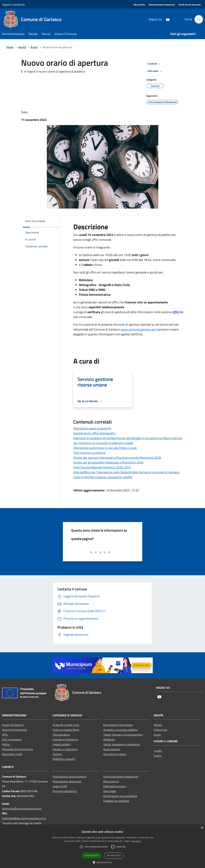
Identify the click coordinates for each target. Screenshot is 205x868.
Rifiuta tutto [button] (114, 855)
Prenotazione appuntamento (69, 777)
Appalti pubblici (62, 744)
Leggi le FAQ (60, 786)
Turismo (57, 754)
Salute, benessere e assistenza (121, 744)
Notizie (158, 725)
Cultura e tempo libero (66, 730)
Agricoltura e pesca (115, 754)
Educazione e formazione (118, 725)
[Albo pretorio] (139, 5)
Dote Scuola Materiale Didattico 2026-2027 (102, 467)
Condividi (155, 64)
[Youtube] (166, 19)
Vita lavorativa (61, 735)
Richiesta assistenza (65, 791)
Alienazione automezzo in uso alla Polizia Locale (105, 448)
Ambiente (109, 739)
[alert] (102, 846)
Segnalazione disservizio (67, 781)
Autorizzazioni (112, 749)
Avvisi (34, 47)
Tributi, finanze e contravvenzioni (123, 735)
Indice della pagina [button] (35, 221)
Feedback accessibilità (116, 801)
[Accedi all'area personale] (190, 5)
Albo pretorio (111, 781)
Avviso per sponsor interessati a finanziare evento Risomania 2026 (117, 458)
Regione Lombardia (13, 5)
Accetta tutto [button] (91, 855)
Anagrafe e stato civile (66, 725)
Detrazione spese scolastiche (92, 428)
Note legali (110, 791)
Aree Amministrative (14, 730)
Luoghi (158, 751)
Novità (22, 47)
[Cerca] (199, 19)
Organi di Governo (13, 725)
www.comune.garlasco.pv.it (139, 329)
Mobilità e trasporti (64, 759)
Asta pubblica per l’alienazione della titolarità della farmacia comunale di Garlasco (126, 472)
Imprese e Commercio (65, 739)
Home (10, 47)
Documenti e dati (12, 754)
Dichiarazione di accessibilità (120, 796)
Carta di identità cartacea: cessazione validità (103, 477)
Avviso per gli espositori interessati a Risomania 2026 (108, 462)
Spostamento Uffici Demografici (94, 433)
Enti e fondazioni (12, 739)
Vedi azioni (155, 71)
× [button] (202, 828)
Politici (6, 744)
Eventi (158, 756)
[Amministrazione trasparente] (162, 5)
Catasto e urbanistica (65, 749)
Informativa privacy (115, 786)
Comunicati (160, 730)
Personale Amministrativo (18, 749)
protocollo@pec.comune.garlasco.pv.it (24, 818)
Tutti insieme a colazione (89, 453)
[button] (103, 862)
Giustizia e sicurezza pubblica (121, 730)
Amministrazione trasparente (121, 777)
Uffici (5, 735)
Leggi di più (136, 841)
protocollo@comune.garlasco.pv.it (22, 809)
